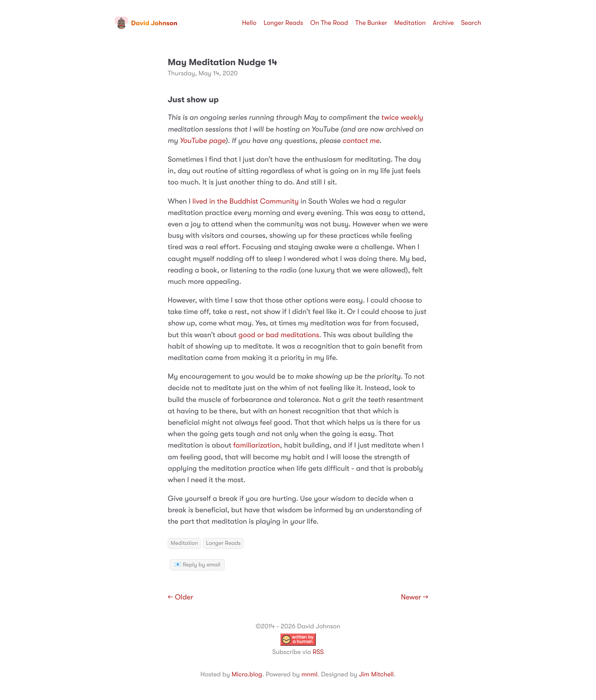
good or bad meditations (279, 335)
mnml (309, 674)
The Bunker (371, 23)
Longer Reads (283, 23)
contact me (361, 141)
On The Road (329, 23)
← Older (181, 597)
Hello (249, 23)
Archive (443, 23)
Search (471, 23)
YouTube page (203, 141)
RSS (318, 652)
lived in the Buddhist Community (246, 202)
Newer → (415, 597)
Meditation (410, 23)
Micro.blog (247, 674)
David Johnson (146, 23)
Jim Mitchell (376, 674)
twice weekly (402, 118)
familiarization (257, 445)
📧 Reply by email (197, 565)
